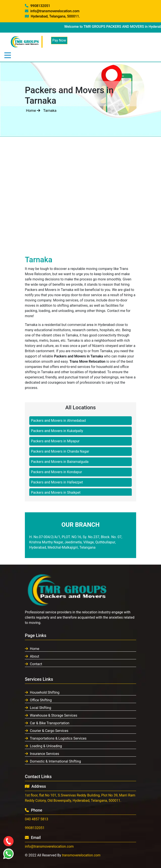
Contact (33, 664)
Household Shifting (42, 692)
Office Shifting (38, 700)
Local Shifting (38, 708)
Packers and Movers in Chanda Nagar (60, 451)
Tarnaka (50, 110)
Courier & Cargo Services (47, 731)
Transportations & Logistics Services (56, 738)
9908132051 (38, 6)
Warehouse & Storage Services (51, 715)
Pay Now (59, 40)
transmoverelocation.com (81, 855)
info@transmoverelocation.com (52, 11)
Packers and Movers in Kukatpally (57, 431)
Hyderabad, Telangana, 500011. (52, 16)
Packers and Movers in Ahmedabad (58, 421)
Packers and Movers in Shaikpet (56, 493)
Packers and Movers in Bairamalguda (60, 462)
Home (33, 110)
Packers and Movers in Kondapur (57, 472)
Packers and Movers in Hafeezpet (57, 482)
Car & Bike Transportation (47, 723)
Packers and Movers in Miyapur (55, 441)
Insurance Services (42, 754)
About (32, 656)
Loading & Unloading (43, 746)
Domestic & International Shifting (53, 761)
